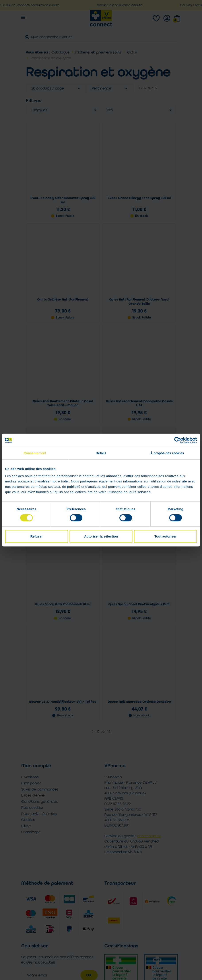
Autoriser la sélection (101, 536)
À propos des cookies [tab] (167, 453)
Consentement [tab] (35, 453)
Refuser (37, 536)
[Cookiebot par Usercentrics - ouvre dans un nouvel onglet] (178, 440)
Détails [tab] (101, 453)
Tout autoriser (165, 536)
